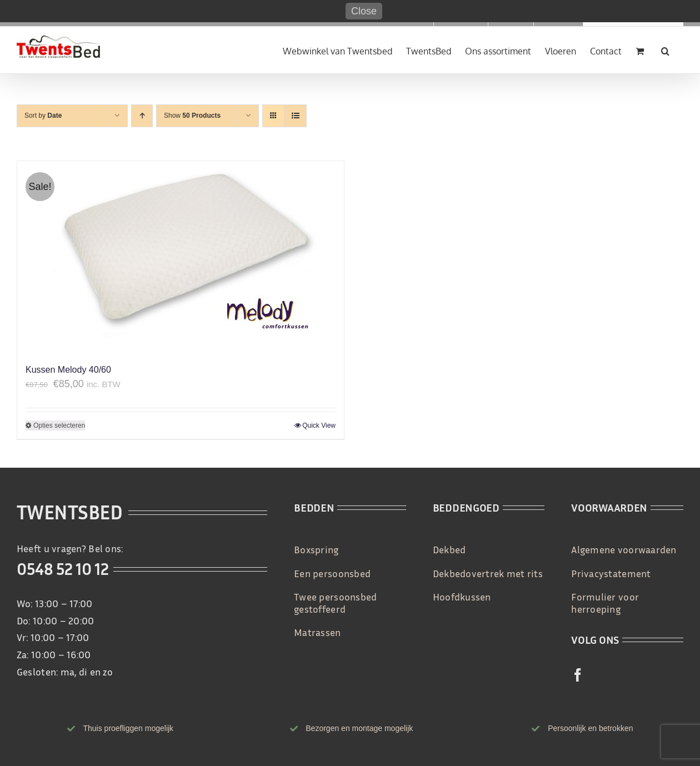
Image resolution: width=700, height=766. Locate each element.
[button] (665, 50)
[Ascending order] (142, 116)
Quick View (319, 425)
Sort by (43, 116)
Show (192, 116)
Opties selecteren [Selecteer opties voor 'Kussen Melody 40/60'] (59, 425)
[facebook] (578, 675)
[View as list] (295, 116)
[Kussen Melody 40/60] (181, 257)
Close (364, 11)
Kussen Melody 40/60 (68, 370)
